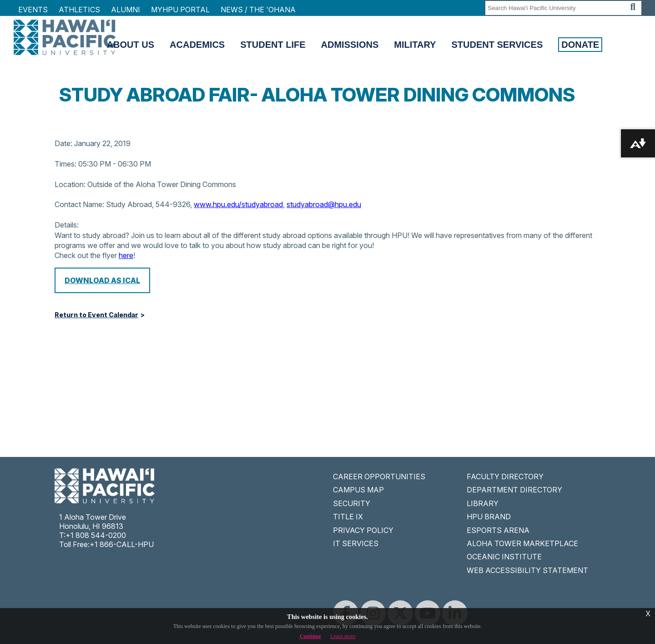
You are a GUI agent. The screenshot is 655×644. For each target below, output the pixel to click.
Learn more (343, 636)
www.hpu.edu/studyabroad (238, 204)
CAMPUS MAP (358, 490)
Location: (70, 184)
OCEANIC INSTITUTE (504, 557)
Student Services (497, 45)
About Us (131, 45)
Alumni (126, 10)
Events (33, 10)
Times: (65, 164)
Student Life (273, 45)
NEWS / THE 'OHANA (258, 10)
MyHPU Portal (180, 10)
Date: (63, 143)
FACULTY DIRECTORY (505, 477)
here (126, 255)
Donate (580, 45)
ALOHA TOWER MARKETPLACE (522, 543)
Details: (67, 225)
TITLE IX (348, 517)
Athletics (79, 10)
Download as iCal (102, 280)
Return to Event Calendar (96, 315)
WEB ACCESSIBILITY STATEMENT (527, 570)
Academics (197, 45)
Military (415, 45)
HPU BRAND (489, 517)
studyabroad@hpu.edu (324, 204)
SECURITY (352, 503)
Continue (310, 636)
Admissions (350, 45)
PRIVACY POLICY (363, 530)
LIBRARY (483, 503)
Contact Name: (79, 204)
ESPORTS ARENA (498, 530)
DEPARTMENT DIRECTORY (514, 490)
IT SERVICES (356, 543)
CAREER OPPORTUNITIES (379, 477)
